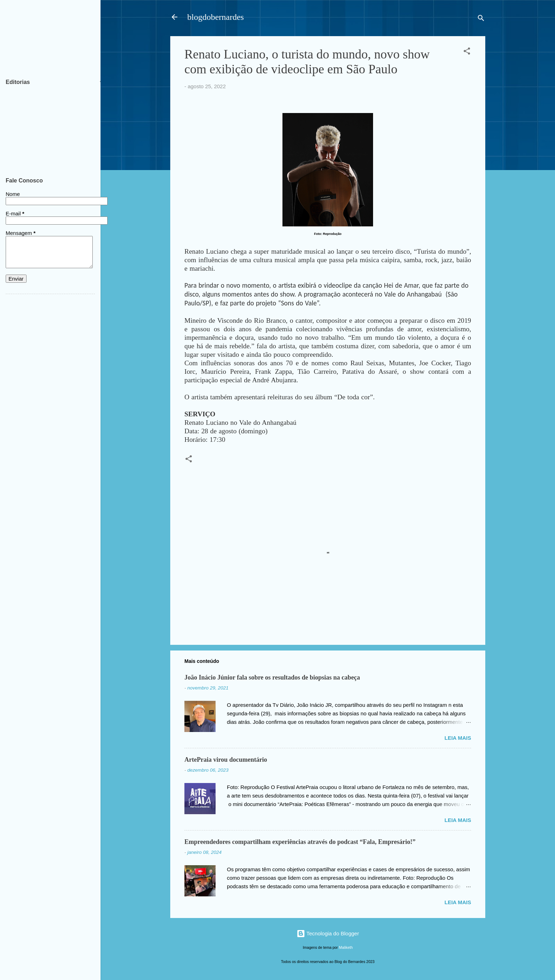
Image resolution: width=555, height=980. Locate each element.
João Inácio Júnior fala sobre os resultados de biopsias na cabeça (272, 677)
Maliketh (346, 947)
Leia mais (458, 738)
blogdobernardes (216, 17)
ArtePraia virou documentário (226, 760)
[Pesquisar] (481, 19)
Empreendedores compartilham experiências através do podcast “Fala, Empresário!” (300, 842)
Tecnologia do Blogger (328, 933)
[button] (467, 52)
